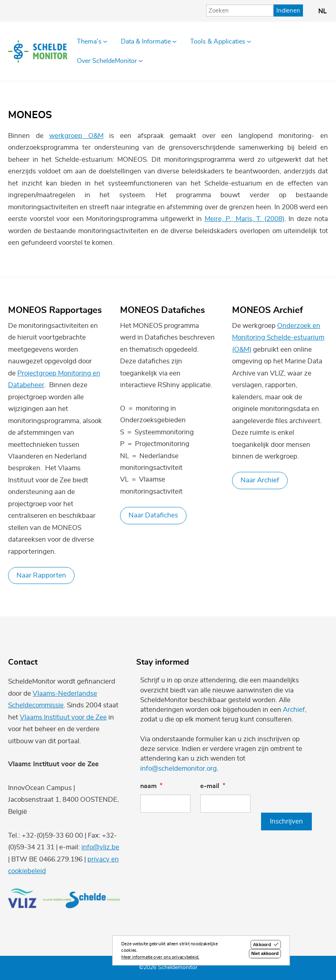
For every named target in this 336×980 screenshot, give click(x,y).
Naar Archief (260, 480)
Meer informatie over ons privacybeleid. (160, 959)
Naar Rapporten (41, 575)
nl (323, 11)
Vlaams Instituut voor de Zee (63, 717)
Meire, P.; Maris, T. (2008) (245, 219)
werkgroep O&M (76, 136)
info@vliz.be (100, 847)
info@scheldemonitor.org (178, 768)
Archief (294, 710)
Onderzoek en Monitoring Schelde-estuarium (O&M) (278, 338)
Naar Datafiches (153, 515)
